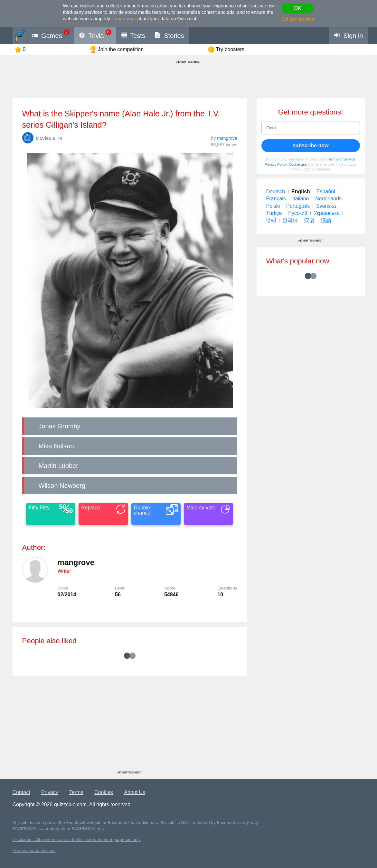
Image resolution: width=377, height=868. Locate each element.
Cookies (104, 792)
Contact (21, 792)
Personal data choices (34, 850)
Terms (76, 792)
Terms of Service (342, 159)
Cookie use (298, 164)
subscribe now (310, 146)
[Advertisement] (130, 726)
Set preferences (298, 19)
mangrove (227, 138)
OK (297, 8)
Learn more (124, 19)
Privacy (50, 792)
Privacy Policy (276, 164)
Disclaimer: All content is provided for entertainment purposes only (77, 840)
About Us (135, 792)
